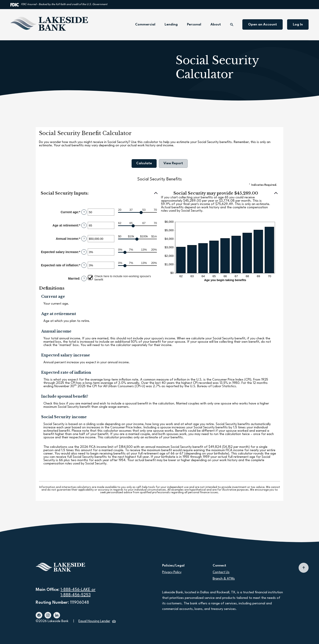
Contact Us (221, 572)
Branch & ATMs (224, 579)
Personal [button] (194, 25)
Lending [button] (171, 25)
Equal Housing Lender (97, 621)
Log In (298, 25)
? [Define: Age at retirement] (84, 225)
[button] (99, 193)
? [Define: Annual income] (84, 239)
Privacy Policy (172, 572)
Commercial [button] (145, 25)
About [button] (216, 25)
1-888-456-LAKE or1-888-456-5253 (78, 592)
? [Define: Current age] (84, 212)
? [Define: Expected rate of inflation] (84, 265)
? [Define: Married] (84, 278)
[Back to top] (304, 568)
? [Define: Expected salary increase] (84, 252)
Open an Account (263, 25)
